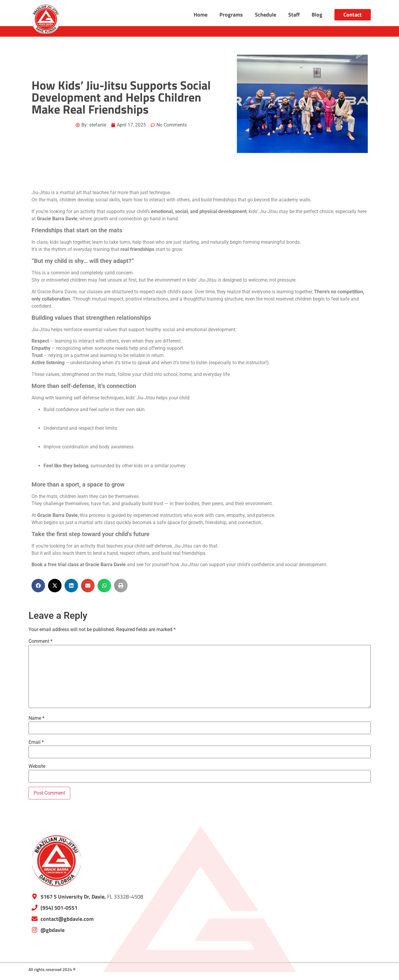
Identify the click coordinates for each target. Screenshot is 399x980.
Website (37, 766)
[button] (38, 586)
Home (201, 15)
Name (36, 718)
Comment (41, 641)
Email (36, 742)
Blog (317, 15)
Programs (231, 15)
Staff (294, 15)
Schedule (266, 15)
